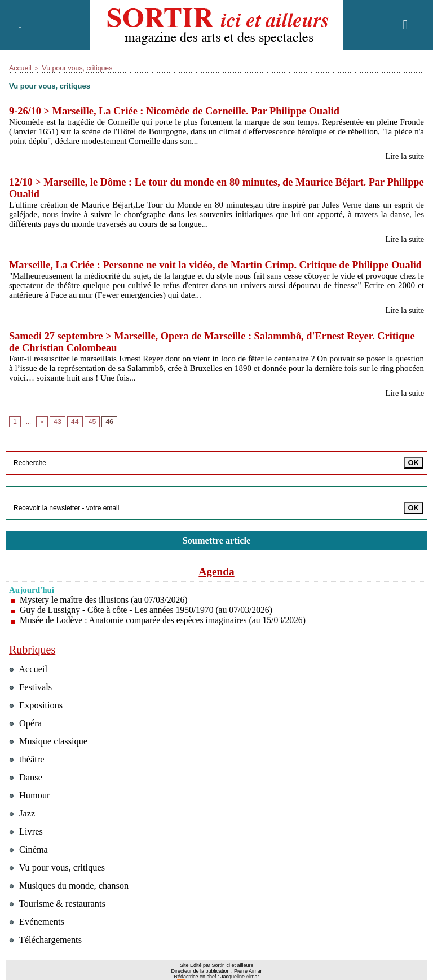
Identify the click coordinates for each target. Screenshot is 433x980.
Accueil (19, 68)
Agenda (216, 586)
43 (56, 436)
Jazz (23, 828)
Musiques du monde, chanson (71, 900)
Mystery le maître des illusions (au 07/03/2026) (105, 614)
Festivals (31, 702)
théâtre (27, 774)
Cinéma (29, 864)
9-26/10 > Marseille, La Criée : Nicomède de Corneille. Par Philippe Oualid (180, 110)
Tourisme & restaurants (59, 918)
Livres (26, 846)
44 (73, 436)
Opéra (26, 738)
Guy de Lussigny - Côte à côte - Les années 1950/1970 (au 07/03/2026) (149, 624)
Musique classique (50, 756)
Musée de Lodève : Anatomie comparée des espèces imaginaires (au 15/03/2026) (166, 635)
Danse (26, 792)
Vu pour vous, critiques (71, 68)
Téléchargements (47, 954)
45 (89, 436)
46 (106, 436)
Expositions (37, 720)
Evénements (37, 936)
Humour (30, 810)
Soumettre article (216, 555)
